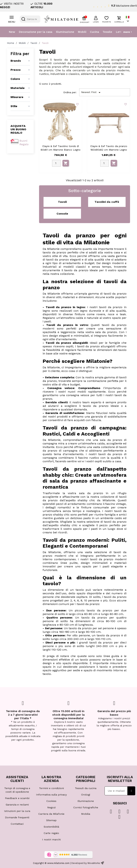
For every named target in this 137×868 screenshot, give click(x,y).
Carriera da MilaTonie (51, 814)
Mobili (82, 32)
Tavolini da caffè (107, 202)
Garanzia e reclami (17, 805)
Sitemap (51, 820)
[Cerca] (30, 19)
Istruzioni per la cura (17, 811)
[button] (96, 19)
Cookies (51, 801)
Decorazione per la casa (35, 32)
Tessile (107, 32)
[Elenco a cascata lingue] (128, 19)
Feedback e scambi (17, 798)
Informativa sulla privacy (51, 795)
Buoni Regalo (24, 142)
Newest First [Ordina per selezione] (91, 92)
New (12, 32)
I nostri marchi (51, 839)
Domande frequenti (17, 817)
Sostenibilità (51, 827)
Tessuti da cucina (86, 788)
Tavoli (62, 202)
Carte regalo (51, 833)
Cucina (94, 32)
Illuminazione (65, 32)
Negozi (51, 807)
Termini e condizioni (51, 788)
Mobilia (86, 814)
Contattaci (17, 824)
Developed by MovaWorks (86, 863)
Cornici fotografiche (86, 807)
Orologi (86, 795)
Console (62, 214)
